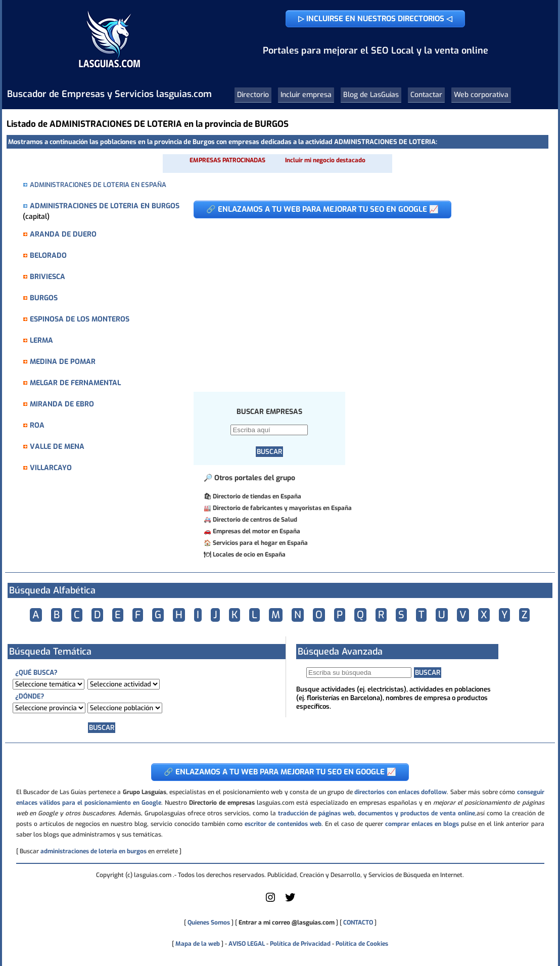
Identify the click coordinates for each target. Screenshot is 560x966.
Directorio (253, 95)
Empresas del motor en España (256, 531)
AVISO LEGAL (247, 944)
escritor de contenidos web (283, 824)
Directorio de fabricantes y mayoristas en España (282, 508)
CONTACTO (358, 923)
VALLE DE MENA (57, 447)
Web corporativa (481, 95)
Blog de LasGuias (371, 95)
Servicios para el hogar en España (260, 543)
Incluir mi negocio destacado (325, 160)
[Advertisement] (363, 300)
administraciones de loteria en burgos (94, 851)
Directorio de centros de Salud (255, 520)
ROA (37, 425)
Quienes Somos (209, 923)
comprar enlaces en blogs (422, 824)
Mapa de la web (197, 944)
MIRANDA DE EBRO (62, 404)
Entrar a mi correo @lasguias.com (287, 923)
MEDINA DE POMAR (63, 362)
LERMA (41, 340)
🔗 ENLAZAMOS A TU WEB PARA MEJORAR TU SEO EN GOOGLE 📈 (322, 209)
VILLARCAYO (51, 468)
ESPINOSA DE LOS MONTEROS (80, 319)
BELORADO (48, 256)
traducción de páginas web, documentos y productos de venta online (377, 813)
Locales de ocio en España (249, 555)
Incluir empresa (306, 95)
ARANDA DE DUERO (63, 234)
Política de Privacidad (300, 944)
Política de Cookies (362, 944)
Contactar (426, 95)
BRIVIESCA (48, 277)
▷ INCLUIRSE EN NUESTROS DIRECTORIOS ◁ (375, 19)
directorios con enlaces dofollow (401, 792)
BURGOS (44, 298)
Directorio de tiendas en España (257, 496)
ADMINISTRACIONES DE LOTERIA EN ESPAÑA (98, 185)
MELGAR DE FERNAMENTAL (75, 383)
